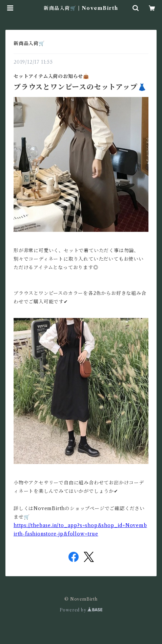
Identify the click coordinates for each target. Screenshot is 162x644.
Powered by (81, 610)
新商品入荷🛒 (29, 43)
